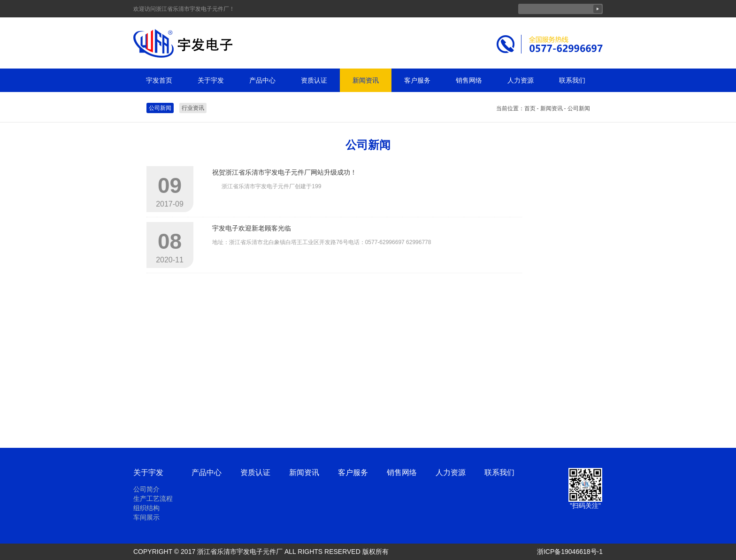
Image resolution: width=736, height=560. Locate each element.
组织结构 (146, 508)
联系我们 (572, 80)
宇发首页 (159, 80)
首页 (530, 108)
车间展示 (146, 517)
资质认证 (314, 80)
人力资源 (521, 80)
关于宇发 (211, 80)
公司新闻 (160, 108)
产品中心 (262, 80)
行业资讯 (193, 108)
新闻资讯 (366, 80)
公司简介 (146, 489)
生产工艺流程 (153, 499)
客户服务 (417, 80)
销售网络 (469, 80)
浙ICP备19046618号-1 (570, 552)
